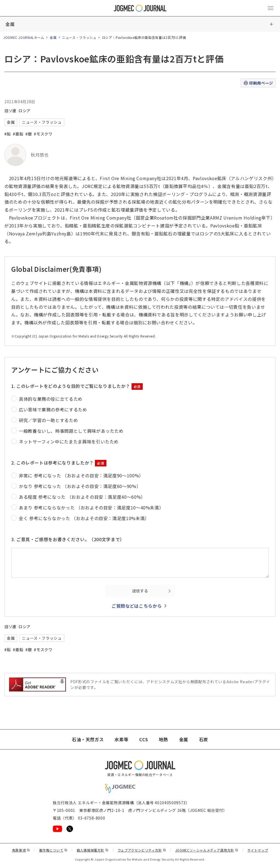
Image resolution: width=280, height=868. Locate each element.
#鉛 (8, 134)
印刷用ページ (258, 83)
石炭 (204, 739)
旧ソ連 (10, 111)
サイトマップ (258, 850)
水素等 (121, 739)
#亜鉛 (18, 134)
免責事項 (21, 850)
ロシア (25, 111)
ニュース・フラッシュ (79, 37)
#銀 (29, 134)
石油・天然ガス (88, 739)
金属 (10, 24)
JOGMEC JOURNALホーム (24, 37)
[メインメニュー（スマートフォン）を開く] (271, 8)
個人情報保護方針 (93, 850)
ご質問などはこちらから (137, 606)
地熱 (163, 739)
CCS (144, 739)
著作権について (53, 850)
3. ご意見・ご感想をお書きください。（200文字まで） (68, 539)
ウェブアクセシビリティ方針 (142, 850)
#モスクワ (43, 134)
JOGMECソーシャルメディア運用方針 (207, 850)
